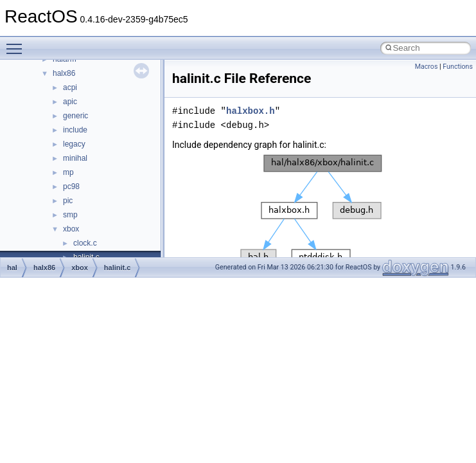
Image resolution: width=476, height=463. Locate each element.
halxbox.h (251, 111)
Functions (458, 67)
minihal (75, 158)
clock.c (85, 243)
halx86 (64, 73)
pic (68, 201)
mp (68, 172)
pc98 (71, 186)
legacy (74, 144)
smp (70, 215)
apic (70, 102)
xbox (71, 229)
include (75, 130)
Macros (427, 67)
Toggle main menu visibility (17, 43)
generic (75, 116)
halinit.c (118, 268)
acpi (70, 87)
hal (12, 268)
